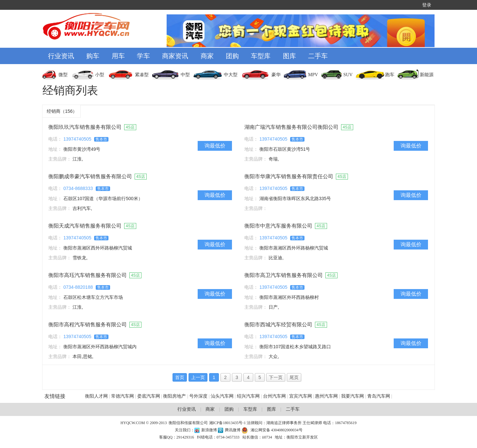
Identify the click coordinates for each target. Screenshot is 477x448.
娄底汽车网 (149, 396)
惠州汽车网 (326, 396)
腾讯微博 (233, 430)
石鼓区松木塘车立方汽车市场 (93, 297)
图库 (289, 56)
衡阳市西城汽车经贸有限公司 (278, 325)
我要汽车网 (353, 396)
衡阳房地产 (174, 396)
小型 (100, 75)
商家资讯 (175, 56)
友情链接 (55, 396)
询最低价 (215, 146)
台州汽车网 (274, 396)
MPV (313, 75)
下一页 (276, 377)
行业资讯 (61, 56)
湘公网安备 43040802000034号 (277, 430)
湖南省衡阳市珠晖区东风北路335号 (295, 198)
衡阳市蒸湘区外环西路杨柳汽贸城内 (100, 347)
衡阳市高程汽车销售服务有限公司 (88, 325)
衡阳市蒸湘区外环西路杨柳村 (289, 297)
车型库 (261, 56)
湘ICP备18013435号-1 (228, 423)
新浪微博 (209, 430)
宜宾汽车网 (301, 396)
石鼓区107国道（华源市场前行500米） (103, 198)
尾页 (294, 377)
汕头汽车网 (222, 396)
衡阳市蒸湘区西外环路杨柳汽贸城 (98, 248)
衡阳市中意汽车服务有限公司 (278, 226)
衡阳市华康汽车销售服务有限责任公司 (289, 176)
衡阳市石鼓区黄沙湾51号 (285, 149)
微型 (63, 75)
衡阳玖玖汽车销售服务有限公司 (85, 127)
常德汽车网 (123, 396)
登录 (427, 5)
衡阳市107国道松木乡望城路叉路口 (295, 347)
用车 (118, 56)
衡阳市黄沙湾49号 (82, 149)
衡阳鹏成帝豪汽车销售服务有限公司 (90, 176)
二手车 (318, 56)
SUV (348, 75)
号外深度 (198, 396)
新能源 (427, 75)
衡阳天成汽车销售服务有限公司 (85, 226)
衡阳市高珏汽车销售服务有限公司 (88, 275)
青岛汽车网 (379, 396)
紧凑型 (142, 75)
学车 (143, 56)
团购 (232, 56)
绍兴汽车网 (248, 396)
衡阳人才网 (96, 396)
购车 (93, 56)
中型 (185, 75)
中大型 (231, 75)
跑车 (390, 75)
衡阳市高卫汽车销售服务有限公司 (284, 275)
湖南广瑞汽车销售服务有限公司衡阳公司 (291, 127)
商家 (207, 56)
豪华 (276, 75)
